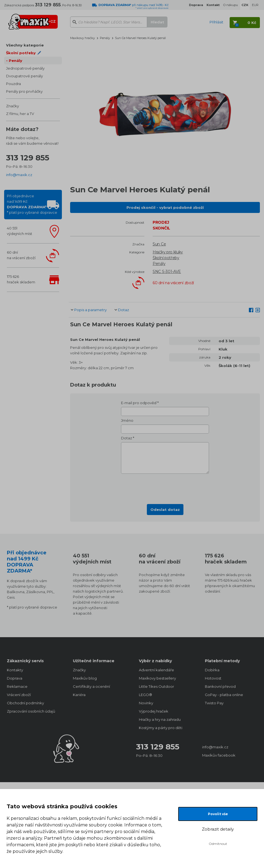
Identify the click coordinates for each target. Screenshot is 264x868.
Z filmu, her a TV (20, 114)
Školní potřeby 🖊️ (24, 53)
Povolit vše (218, 814)
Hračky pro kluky (168, 252)
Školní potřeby (166, 258)
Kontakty (15, 670)
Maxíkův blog (85, 678)
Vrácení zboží (19, 695)
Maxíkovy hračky (82, 38)
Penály (16, 61)
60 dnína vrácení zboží (21, 255)
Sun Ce (159, 244)
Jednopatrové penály (25, 68)
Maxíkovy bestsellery (157, 678)
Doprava (15, 678)
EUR (255, 5)
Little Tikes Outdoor (156, 686)
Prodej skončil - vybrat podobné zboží (165, 207)
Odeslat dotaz (165, 510)
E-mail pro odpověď (139, 403)
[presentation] (165, 487)
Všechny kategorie (25, 45)
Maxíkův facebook (219, 755)
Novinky (146, 703)
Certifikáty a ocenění (91, 686)
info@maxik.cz (19, 175)
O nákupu (231, 5)
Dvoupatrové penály (24, 76)
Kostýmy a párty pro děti (161, 728)
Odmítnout (218, 844)
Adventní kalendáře (156, 670)
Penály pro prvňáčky (24, 91)
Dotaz (123, 310)
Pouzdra (13, 84)
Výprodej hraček (154, 711)
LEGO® (145, 695)
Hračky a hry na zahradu (160, 719)
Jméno (127, 420)
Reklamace (17, 686)
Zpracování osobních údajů (31, 711)
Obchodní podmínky (25, 703)
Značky (13, 106)
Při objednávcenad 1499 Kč (32, 204)
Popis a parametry (90, 310)
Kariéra (79, 695)
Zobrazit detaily (218, 829)
